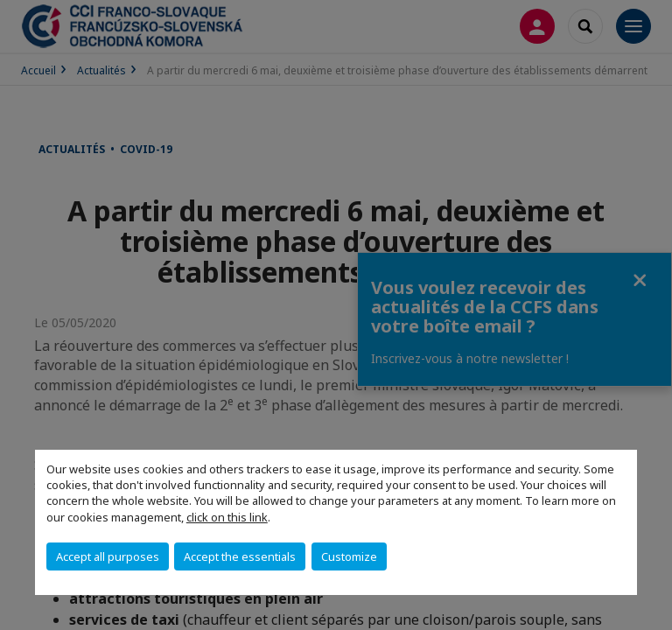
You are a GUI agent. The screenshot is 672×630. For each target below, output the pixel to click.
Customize (349, 556)
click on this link (227, 517)
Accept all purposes (108, 556)
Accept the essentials (240, 556)
